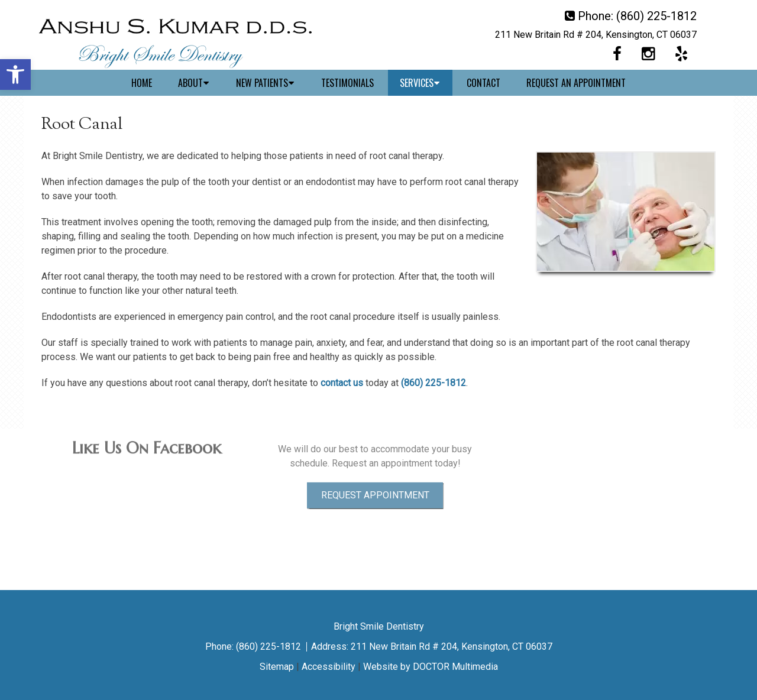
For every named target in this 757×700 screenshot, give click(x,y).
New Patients (262, 83)
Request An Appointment (576, 83)
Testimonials (347, 83)
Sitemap (277, 667)
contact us (342, 383)
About (190, 83)
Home (142, 83)
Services (417, 83)
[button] (15, 74)
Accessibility (329, 667)
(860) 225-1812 (656, 16)
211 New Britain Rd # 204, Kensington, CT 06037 (596, 35)
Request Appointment (375, 469)
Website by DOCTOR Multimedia (431, 667)
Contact (483, 83)
